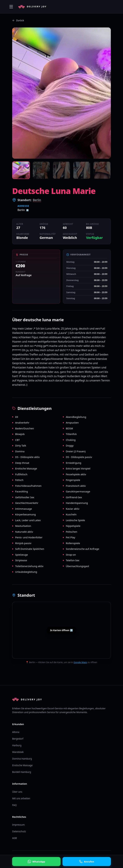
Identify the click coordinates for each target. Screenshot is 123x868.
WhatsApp (36, 862)
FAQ (14, 805)
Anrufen (87, 862)
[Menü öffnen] (11, 7)
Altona (16, 732)
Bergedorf (18, 739)
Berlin (37, 200)
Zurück (18, 20)
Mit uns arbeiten (21, 798)
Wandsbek (18, 752)
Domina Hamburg (22, 759)
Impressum (18, 825)
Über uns (17, 792)
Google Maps (80, 662)
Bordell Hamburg (22, 772)
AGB (14, 838)
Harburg (17, 745)
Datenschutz (19, 831)
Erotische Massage (22, 765)
